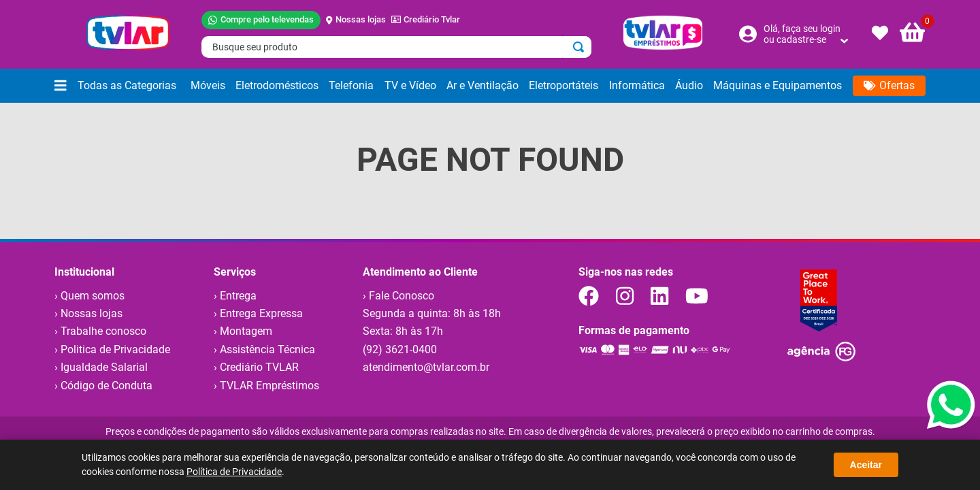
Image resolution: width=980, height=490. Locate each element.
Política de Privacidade (234, 472)
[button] (120, 86)
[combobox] (396, 47)
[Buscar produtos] (581, 47)
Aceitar (866, 465)
